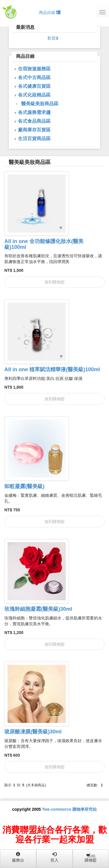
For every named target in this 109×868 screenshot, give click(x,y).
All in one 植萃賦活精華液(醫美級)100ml (52, 369)
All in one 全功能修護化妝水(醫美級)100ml (44, 244)
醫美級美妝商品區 (30, 162)
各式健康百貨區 (34, 86)
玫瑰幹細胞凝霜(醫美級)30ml (38, 609)
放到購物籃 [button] (55, 282)
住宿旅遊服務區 (34, 69)
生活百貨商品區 (34, 139)
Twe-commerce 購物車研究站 (69, 809)
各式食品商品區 (34, 121)
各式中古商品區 (34, 77)
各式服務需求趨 (34, 112)
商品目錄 (50, 12)
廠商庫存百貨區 (34, 130)
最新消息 (25, 27)
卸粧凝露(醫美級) (24, 486)
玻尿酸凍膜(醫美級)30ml (33, 732)
